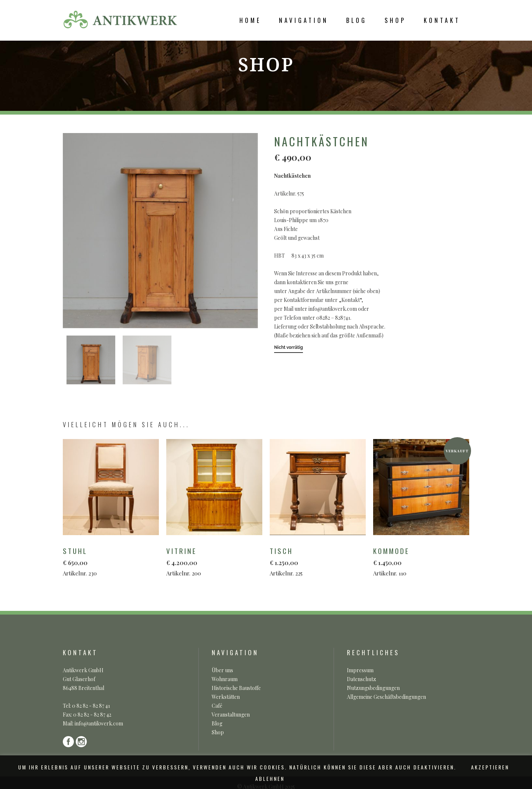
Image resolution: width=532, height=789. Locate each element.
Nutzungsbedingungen (373, 688)
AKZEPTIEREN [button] (490, 767)
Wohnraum (225, 679)
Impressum (360, 670)
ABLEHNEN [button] (270, 778)
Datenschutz (362, 679)
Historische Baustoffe (236, 688)
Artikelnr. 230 (108, 561)
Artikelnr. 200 (212, 561)
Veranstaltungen (231, 715)
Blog (217, 723)
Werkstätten (226, 697)
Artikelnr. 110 (418, 561)
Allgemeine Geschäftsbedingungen (386, 697)
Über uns (222, 670)
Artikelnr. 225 (315, 561)
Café (217, 706)
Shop (218, 732)
